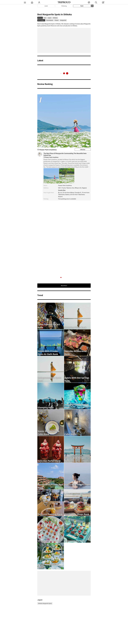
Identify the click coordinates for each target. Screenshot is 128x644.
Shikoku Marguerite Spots (45, 603)
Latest (46, 6)
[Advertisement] (64, 41)
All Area (40, 18)
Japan (49, 18)
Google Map (62, 190)
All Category (41, 20)
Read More (64, 286)
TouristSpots (50, 20)
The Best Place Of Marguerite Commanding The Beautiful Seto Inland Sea (67, 155)
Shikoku (55, 18)
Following (64, 6)
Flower (57, 20)
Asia (45, 18)
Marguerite (63, 20)
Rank (82, 6)
